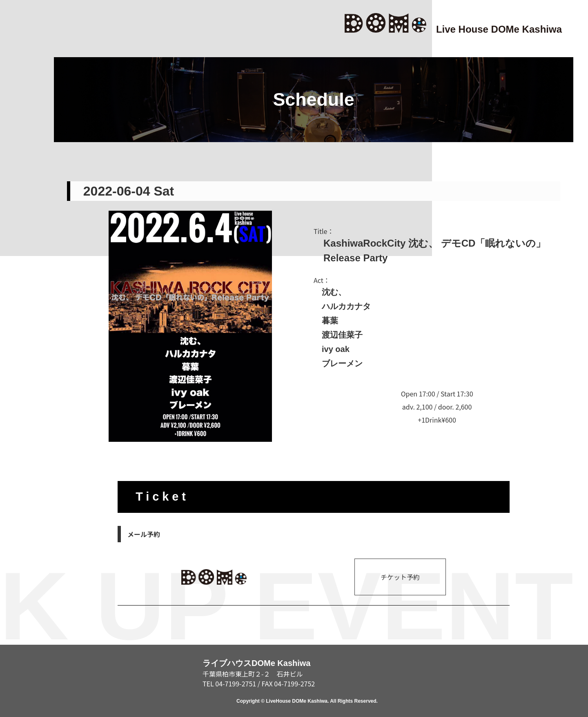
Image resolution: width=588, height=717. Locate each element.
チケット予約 (400, 577)
